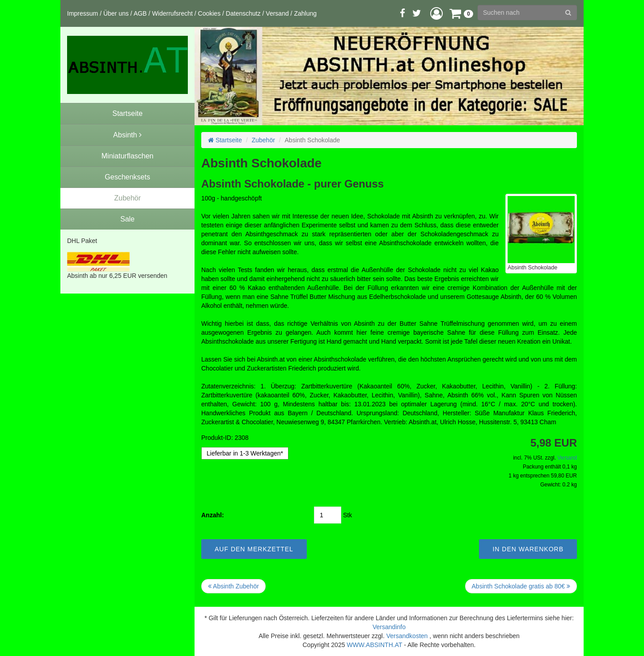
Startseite (225, 140)
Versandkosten (407, 636)
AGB (140, 13)
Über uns (116, 13)
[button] (436, 13)
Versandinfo (389, 627)
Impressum (83, 13)
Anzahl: (213, 515)
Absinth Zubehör (233, 586)
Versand (277, 13)
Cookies (210, 13)
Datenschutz (243, 13)
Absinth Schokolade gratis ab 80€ (521, 586)
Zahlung (305, 13)
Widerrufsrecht (172, 13)
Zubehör (263, 140)
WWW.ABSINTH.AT (374, 645)
